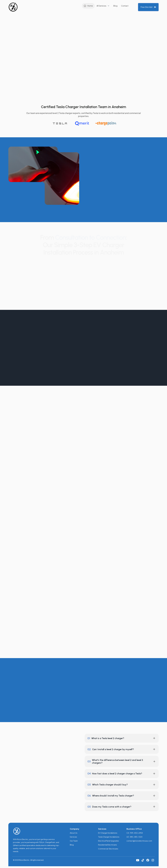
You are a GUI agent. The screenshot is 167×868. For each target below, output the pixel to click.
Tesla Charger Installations (109, 837)
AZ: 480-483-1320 (134, 837)
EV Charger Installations (108, 833)
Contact (102, 6)
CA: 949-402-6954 (135, 833)
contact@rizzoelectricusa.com (139, 841)
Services (73, 837)
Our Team (74, 841)
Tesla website (129, 621)
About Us (74, 833)
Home (67, 6)
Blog (92, 6)
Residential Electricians (108, 845)
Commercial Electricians (108, 849)
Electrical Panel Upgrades (108, 841)
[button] (80, 7)
